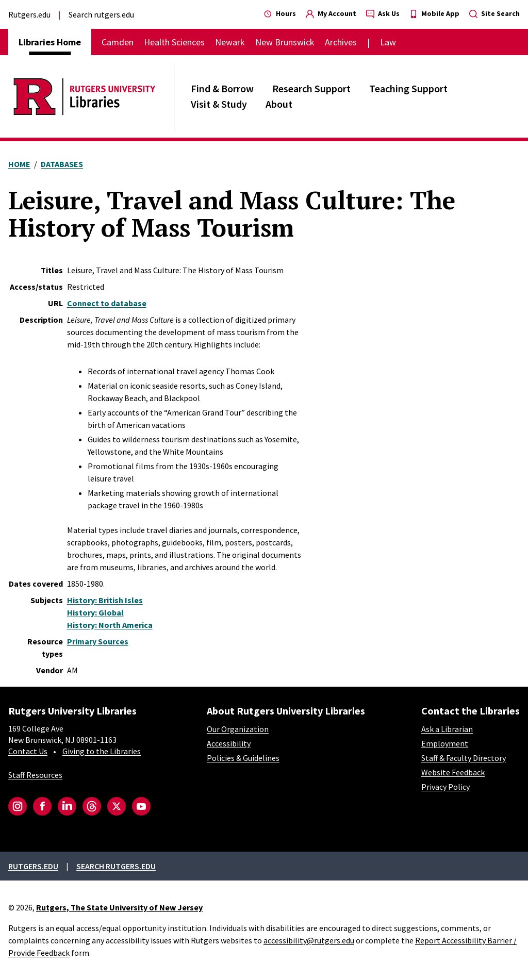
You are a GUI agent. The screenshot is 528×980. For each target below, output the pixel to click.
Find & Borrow (222, 88)
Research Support (311, 88)
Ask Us (383, 13)
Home (19, 164)
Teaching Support (408, 88)
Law (388, 42)
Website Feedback (453, 772)
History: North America (110, 625)
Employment (445, 743)
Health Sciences (174, 42)
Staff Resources (35, 775)
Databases (62, 164)
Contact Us (28, 751)
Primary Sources (98, 641)
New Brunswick (285, 42)
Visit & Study (219, 104)
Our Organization (238, 729)
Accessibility (229, 743)
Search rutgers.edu (101, 14)
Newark (230, 42)
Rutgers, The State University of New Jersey (119, 907)
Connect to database (107, 303)
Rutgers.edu (29, 14)
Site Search (494, 13)
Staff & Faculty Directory (464, 758)
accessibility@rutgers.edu (309, 940)
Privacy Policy (445, 787)
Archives (341, 42)
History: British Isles (105, 600)
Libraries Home (50, 42)
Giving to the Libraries (102, 751)
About (279, 104)
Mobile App (434, 13)
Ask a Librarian (447, 729)
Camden (118, 42)
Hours (280, 13)
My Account (331, 13)
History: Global (95, 612)
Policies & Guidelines (243, 758)
